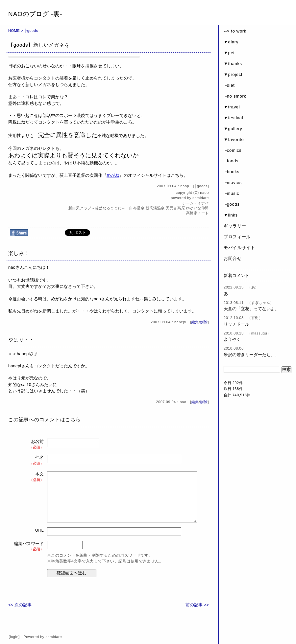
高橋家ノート (197, 213)
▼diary (231, 42)
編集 (195, 322)
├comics (233, 150)
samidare (201, 198)
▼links (231, 215)
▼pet (229, 53)
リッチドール (236, 324)
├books (232, 172)
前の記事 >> (197, 605)
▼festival (233, 118)
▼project (233, 74)
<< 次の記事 (20, 605)
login (14, 637)
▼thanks (233, 64)
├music (231, 193)
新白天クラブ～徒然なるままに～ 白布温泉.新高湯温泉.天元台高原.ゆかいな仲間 (140, 208)
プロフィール (237, 237)
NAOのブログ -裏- (35, 14)
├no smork (235, 96)
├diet (229, 85)
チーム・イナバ (196, 203)
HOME (14, 31)
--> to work (235, 31)
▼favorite (234, 139)
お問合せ (233, 258)
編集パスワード (29, 547)
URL (39, 530)
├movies (233, 183)
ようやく (232, 339)
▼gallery (233, 129)
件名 (29, 460)
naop (204, 193)
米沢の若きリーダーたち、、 (251, 355)
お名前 (29, 444)
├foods (231, 161)
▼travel (232, 107)
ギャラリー (235, 226)
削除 (204, 322)
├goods (31, 31)
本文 (29, 477)
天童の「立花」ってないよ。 (251, 309)
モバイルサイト (239, 248)
